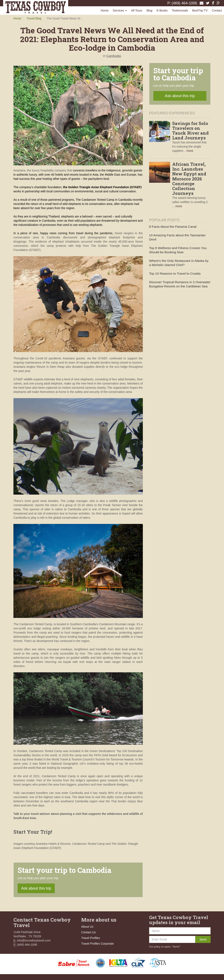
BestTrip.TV (200, 10)
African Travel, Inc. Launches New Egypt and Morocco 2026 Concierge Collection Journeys (189, 179)
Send (203, 939)
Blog (149, 10)
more (190, 151)
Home (105, 10)
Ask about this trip (36, 888)
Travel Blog (34, 18)
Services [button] (120, 10)
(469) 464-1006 (184, 3)
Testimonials (180, 10)
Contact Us (88, 932)
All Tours (137, 10)
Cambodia (114, 56)
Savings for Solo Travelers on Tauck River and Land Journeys (190, 131)
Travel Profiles (91, 938)
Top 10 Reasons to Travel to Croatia (175, 273)
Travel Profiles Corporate (97, 944)
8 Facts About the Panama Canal (173, 227)
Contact (217, 10)
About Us (87, 927)
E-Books (162, 10)
